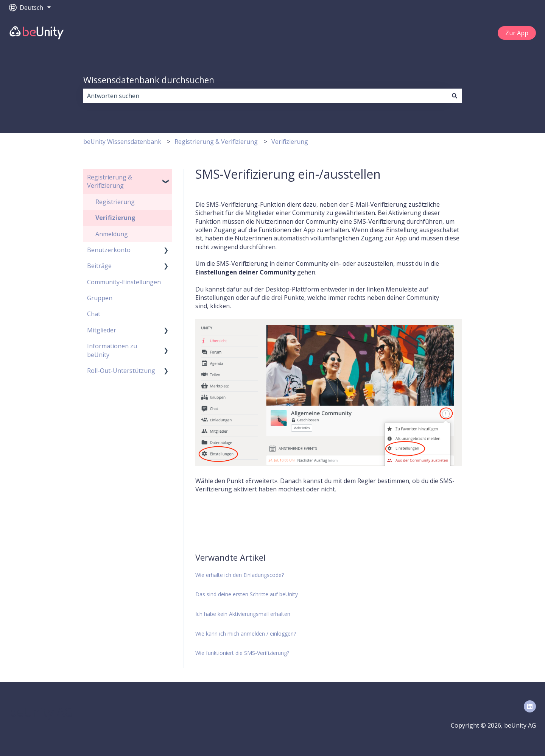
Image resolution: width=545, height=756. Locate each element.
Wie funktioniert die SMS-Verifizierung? (242, 653)
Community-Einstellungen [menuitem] (124, 282)
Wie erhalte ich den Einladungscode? (240, 575)
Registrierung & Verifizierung (216, 142)
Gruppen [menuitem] (100, 298)
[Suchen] (455, 96)
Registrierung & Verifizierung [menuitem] (110, 181)
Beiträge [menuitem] (99, 266)
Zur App (517, 33)
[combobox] (265, 96)
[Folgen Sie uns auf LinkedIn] (530, 706)
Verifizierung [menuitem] (115, 218)
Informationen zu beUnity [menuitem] (112, 350)
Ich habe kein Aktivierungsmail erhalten (243, 614)
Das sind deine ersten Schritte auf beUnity (247, 594)
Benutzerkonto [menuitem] (109, 250)
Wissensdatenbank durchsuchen (149, 80)
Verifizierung (290, 142)
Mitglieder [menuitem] (102, 330)
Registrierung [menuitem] (115, 202)
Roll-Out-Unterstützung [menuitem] (121, 371)
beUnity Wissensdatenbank (122, 142)
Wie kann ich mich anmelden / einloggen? (246, 634)
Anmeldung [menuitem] (112, 234)
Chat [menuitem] (94, 314)
